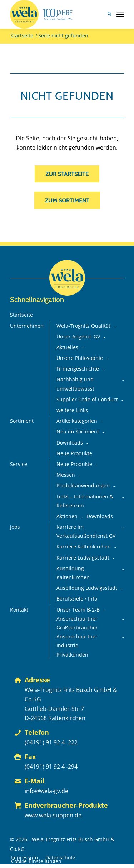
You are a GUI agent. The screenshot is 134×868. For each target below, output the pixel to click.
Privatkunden (72, 655)
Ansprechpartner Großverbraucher (77, 623)
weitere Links (72, 410)
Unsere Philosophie (80, 358)
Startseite (21, 315)
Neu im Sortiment (78, 432)
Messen (66, 475)
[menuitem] (106, 14)
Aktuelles (67, 347)
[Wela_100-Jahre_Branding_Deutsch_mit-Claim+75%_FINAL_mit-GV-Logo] (56, 14)
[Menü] (120, 14)
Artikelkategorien (77, 421)
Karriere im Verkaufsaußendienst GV (86, 531)
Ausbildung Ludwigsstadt (87, 588)
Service (19, 464)
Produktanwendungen (83, 486)
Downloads (70, 443)
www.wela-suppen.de (53, 815)
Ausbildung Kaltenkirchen (73, 573)
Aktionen (67, 516)
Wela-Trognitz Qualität (83, 326)
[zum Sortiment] (67, 200)
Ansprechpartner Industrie (77, 641)
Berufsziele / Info (77, 599)
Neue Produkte (74, 453)
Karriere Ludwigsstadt (83, 558)
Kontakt (19, 610)
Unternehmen (27, 326)
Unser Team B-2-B (78, 610)
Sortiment (22, 421)
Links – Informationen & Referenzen (85, 501)
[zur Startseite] (67, 174)
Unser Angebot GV (78, 337)
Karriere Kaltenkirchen (84, 547)
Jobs (15, 527)
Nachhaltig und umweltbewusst (75, 384)
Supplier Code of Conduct (87, 400)
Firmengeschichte (78, 369)
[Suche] (106, 14)
